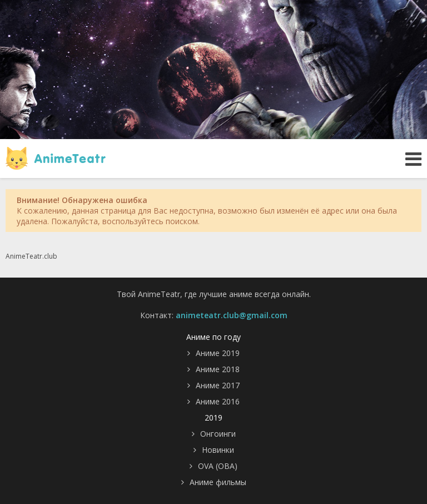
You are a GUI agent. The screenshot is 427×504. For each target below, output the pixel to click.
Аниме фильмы (218, 482)
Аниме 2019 (218, 353)
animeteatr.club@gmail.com (232, 315)
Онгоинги (218, 434)
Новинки (218, 450)
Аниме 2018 (218, 369)
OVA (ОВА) (218, 466)
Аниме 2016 (218, 401)
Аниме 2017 (218, 385)
